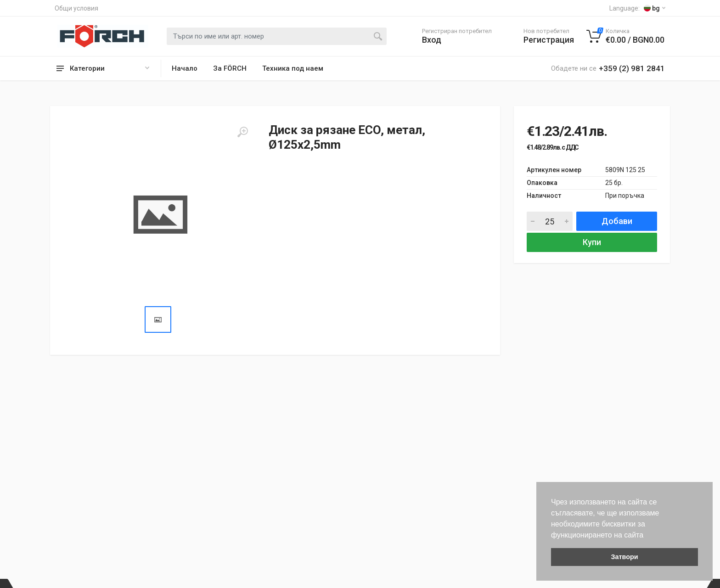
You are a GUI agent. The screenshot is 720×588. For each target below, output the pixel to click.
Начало (185, 68)
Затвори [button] (624, 557)
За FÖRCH (230, 68)
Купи (592, 242)
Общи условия (76, 8)
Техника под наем (293, 68)
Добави (617, 221)
